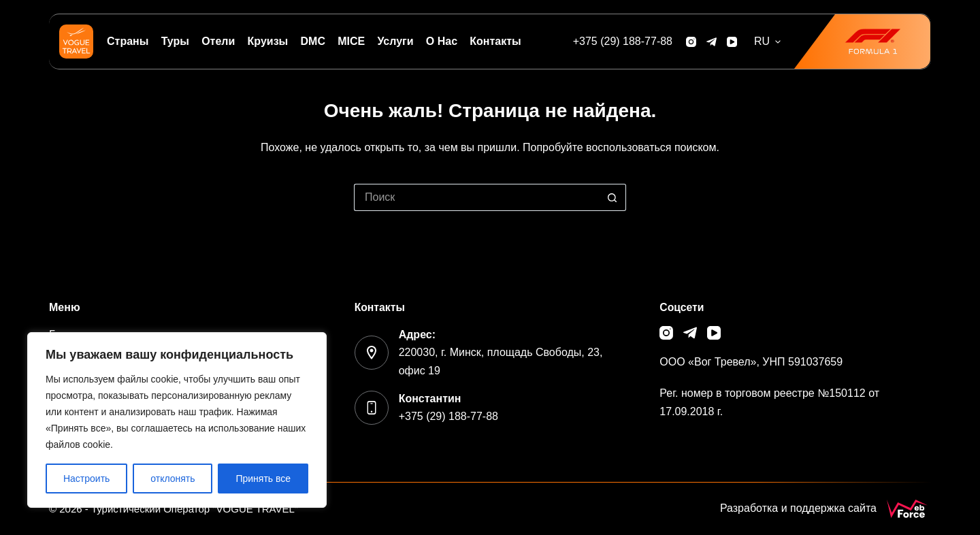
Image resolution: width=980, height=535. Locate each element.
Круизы (268, 41)
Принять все (263, 479)
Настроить (86, 479)
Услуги (395, 41)
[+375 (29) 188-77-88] (623, 42)
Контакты (495, 41)
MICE (351, 41)
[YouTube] (732, 42)
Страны (128, 41)
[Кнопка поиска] (612, 197)
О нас (442, 41)
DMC (313, 41)
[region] (177, 420)
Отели (218, 41)
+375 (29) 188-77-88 (448, 416)
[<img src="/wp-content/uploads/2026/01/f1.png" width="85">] (862, 42)
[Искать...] (476, 197)
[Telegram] (712, 42)
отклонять (173, 479)
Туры (175, 41)
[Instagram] (691, 42)
